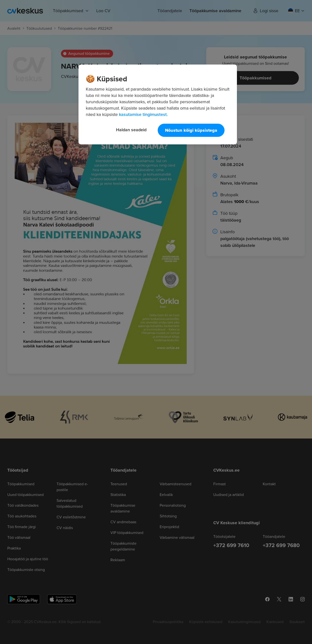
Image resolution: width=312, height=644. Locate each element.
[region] (158, 104)
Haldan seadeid (131, 130)
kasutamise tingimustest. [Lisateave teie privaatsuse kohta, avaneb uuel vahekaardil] (143, 114)
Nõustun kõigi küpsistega (191, 130)
